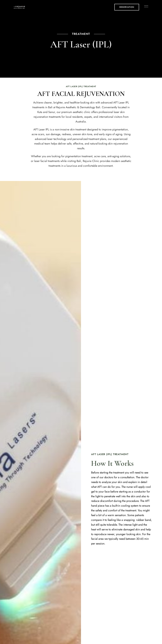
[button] (127, 7)
